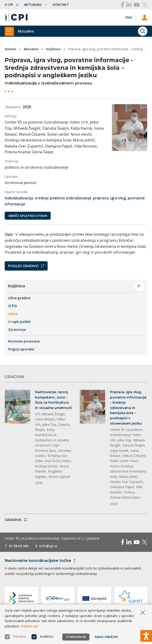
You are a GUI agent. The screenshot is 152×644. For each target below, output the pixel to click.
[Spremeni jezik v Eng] (129, 17)
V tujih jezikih (19, 322)
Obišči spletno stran (28, 216)
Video (13, 314)
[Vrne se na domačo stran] (16, 17)
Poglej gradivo (26, 266)
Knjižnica (53, 49)
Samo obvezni (106, 637)
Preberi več (30, 626)
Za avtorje (17, 329)
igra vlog (118, 198)
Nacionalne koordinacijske (41, 560)
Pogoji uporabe (21, 349)
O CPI (11, 5)
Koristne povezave (24, 341)
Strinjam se (76, 637)
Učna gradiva (19, 298)
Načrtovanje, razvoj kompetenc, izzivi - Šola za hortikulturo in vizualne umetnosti (54, 400)
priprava (101, 198)
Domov (10, 49)
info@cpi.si (48, 546)
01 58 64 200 (19, 546)
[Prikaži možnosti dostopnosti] (146, 636)
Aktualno (35, 5)
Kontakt (61, 5)
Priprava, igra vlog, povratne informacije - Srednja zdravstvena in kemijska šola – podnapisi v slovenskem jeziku (128, 408)
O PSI (12, 306)
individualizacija (19, 198)
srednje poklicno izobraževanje (63, 198)
